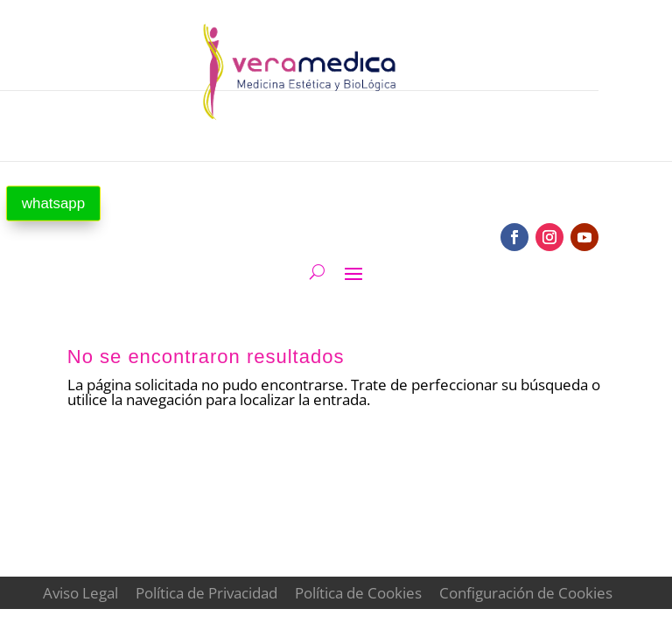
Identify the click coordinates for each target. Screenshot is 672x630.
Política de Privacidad (206, 593)
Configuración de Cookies (526, 593)
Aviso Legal (80, 593)
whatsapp (53, 203)
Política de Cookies (358, 593)
